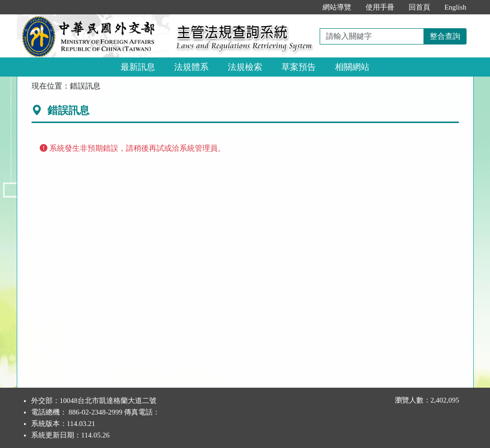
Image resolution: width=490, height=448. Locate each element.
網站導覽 (337, 7)
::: (305, 7)
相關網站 (352, 67)
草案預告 (299, 67)
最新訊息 (138, 67)
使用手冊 (380, 7)
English (456, 7)
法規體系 (191, 67)
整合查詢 (445, 36)
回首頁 (419, 7)
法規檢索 (245, 67)
